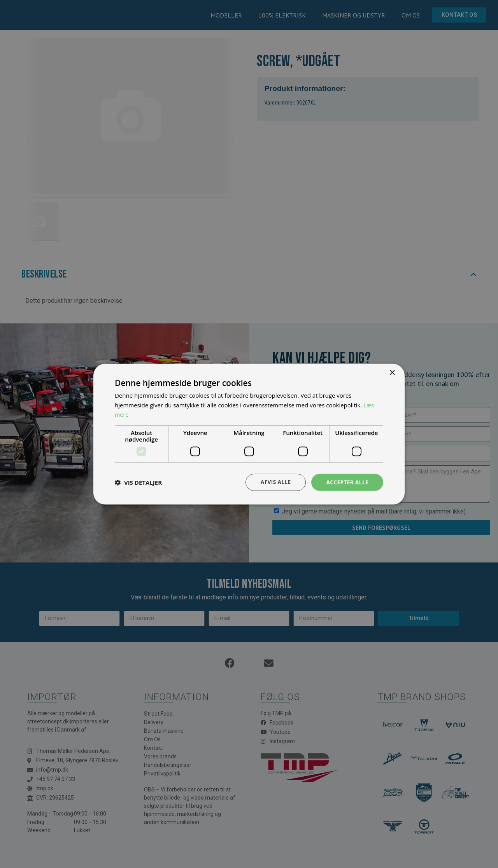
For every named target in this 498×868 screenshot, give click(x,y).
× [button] (392, 373)
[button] (138, 482)
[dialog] (249, 434)
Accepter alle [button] (347, 482)
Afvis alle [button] (274, 482)
